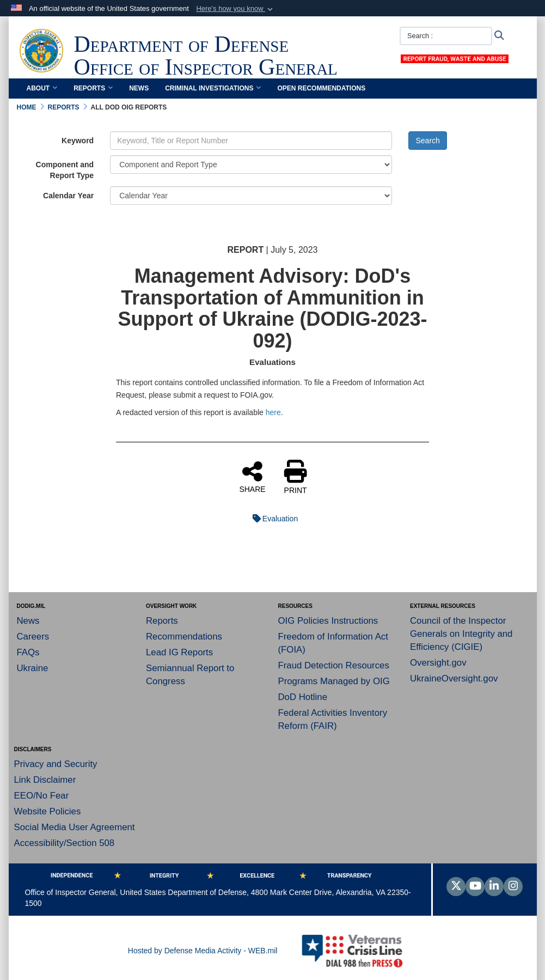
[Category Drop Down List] (251, 165)
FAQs (28, 652)
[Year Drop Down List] (251, 196)
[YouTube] (475, 887)
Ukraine (33, 668)
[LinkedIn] (494, 887)
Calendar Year (68, 196)
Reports (93, 88)
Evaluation (272, 519)
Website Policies (48, 811)
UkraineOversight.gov (454, 678)
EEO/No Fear (42, 796)
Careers (33, 637)
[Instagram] (513, 887)
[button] (235, 9)
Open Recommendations (321, 88)
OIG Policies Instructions (328, 621)
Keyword (78, 141)
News (139, 88)
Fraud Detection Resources (334, 665)
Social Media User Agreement (75, 827)
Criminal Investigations (213, 88)
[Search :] (446, 36)
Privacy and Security (56, 764)
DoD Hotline (303, 697)
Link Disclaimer (45, 780)
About (42, 88)
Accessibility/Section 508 (65, 843)
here (273, 412)
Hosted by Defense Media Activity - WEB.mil (203, 951)
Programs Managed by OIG (334, 681)
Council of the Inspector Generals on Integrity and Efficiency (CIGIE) (461, 634)
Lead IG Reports (179, 652)
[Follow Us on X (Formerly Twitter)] (456, 887)
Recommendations (184, 637)
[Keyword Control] (251, 141)
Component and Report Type (65, 170)
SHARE (252, 477)
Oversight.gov (438, 663)
